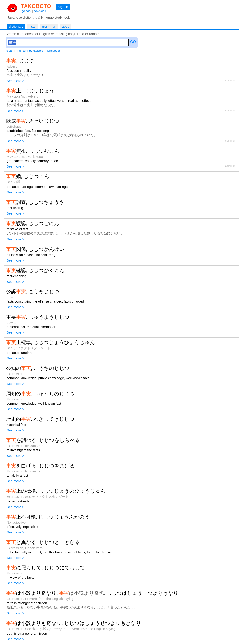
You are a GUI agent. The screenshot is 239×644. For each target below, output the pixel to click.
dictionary (16, 26)
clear (10, 51)
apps (66, 26)
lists (33, 26)
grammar (49, 26)
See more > (15, 81)
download (40, 11)
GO (133, 42)
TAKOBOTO (36, 6)
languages (54, 51)
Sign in (63, 7)
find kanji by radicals (30, 51)
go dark (26, 11)
